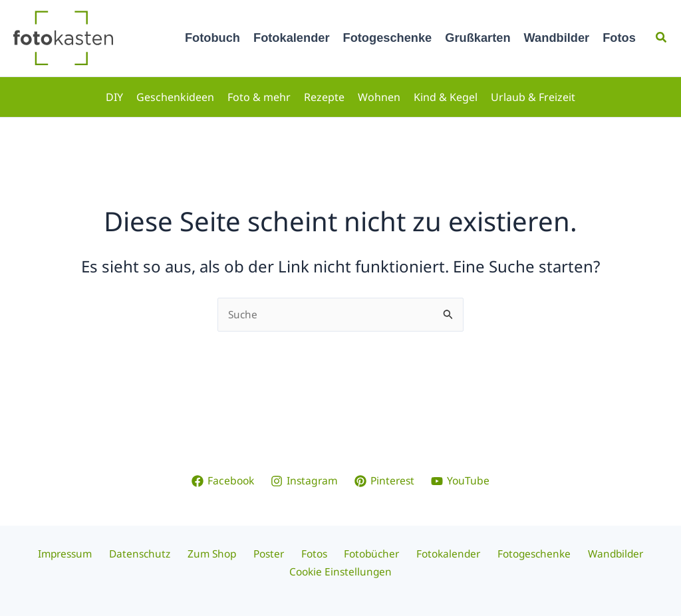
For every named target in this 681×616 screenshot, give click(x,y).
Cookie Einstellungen (341, 571)
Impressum (79, 554)
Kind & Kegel (446, 97)
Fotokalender (292, 38)
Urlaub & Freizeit (533, 97)
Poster (272, 554)
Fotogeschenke (388, 38)
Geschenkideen (175, 97)
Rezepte (324, 97)
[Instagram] (304, 480)
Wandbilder (557, 38)
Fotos (619, 38)
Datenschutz (151, 554)
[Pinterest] (386, 480)
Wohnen (379, 97)
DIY (114, 97)
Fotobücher (367, 554)
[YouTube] (463, 480)
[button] (662, 38)
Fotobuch (212, 38)
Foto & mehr (259, 97)
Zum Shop (219, 554)
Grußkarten (477, 38)
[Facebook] (221, 480)
